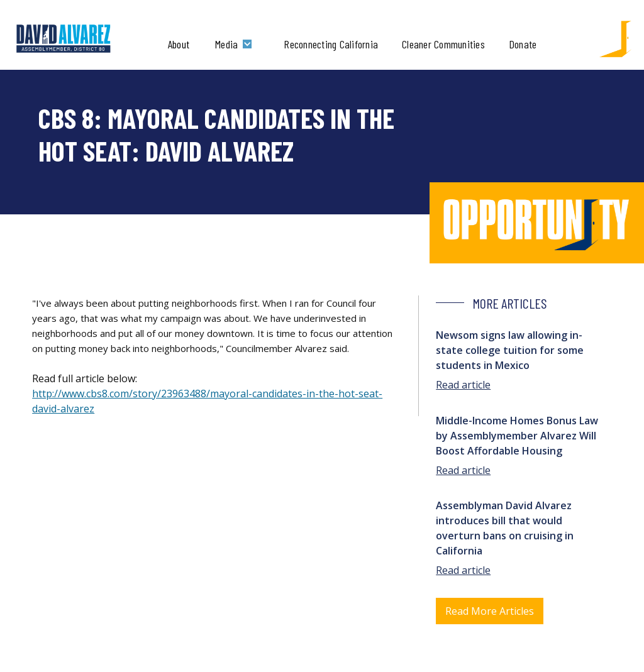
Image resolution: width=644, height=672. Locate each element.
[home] (64, 39)
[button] (236, 44)
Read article (463, 385)
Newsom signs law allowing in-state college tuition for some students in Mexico (510, 350)
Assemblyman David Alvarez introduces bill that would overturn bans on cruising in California (505, 528)
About (179, 44)
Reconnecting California (331, 44)
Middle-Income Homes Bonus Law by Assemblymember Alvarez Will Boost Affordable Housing (517, 436)
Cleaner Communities (443, 44)
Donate (523, 44)
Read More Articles (490, 611)
